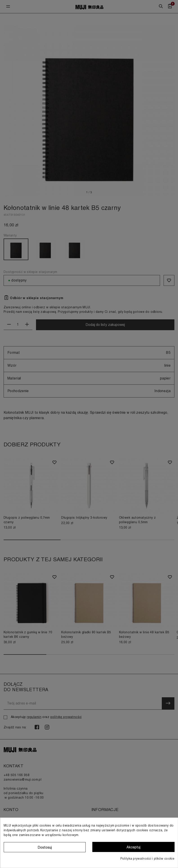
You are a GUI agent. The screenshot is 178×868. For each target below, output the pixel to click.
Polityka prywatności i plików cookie (147, 859)
